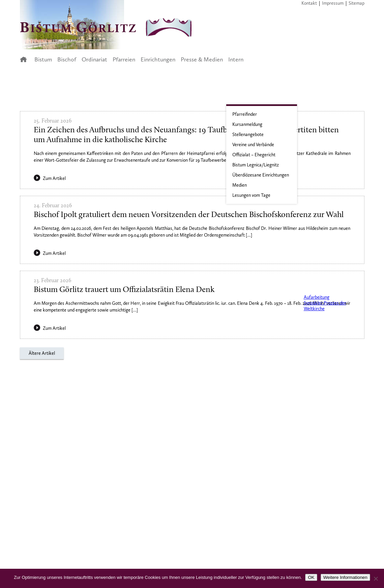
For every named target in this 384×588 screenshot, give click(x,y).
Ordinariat (94, 59)
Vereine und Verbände (253, 145)
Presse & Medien (202, 59)
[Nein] (376, 579)
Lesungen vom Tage (251, 195)
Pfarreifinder (245, 114)
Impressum (333, 3)
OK (311, 577)
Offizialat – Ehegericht (254, 155)
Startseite (25, 59)
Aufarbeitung (317, 297)
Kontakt (309, 3)
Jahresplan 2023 (323, 171)
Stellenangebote (248, 135)
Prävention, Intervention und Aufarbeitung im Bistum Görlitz (323, 285)
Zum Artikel (50, 178)
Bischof (67, 59)
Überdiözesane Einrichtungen (261, 175)
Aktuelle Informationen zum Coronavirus (323, 120)
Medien (240, 185)
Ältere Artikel (42, 353)
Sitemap (357, 3)
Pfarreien (124, 59)
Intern (236, 59)
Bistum (43, 59)
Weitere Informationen (345, 577)
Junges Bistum (323, 217)
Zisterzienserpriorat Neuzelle (323, 255)
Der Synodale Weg (323, 327)
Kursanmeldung (247, 124)
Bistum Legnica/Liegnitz (256, 165)
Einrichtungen (158, 59)
